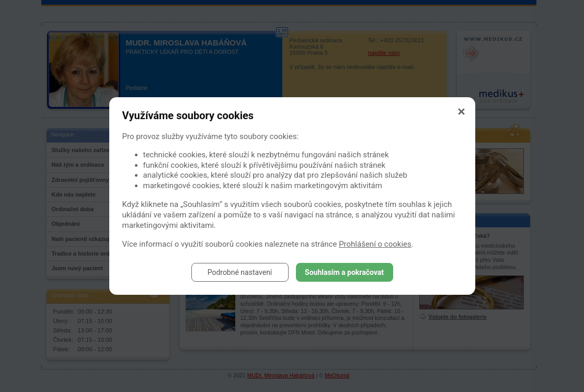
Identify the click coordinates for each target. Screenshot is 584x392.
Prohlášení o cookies (375, 244)
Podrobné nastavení (240, 272)
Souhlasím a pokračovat (344, 272)
